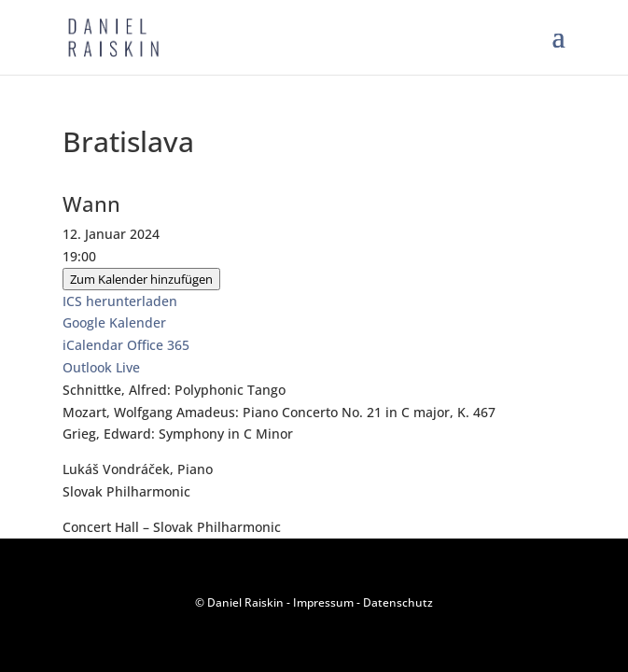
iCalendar (93, 345)
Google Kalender (114, 322)
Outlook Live (101, 367)
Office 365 (158, 345)
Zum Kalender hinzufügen (141, 279)
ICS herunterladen (120, 301)
